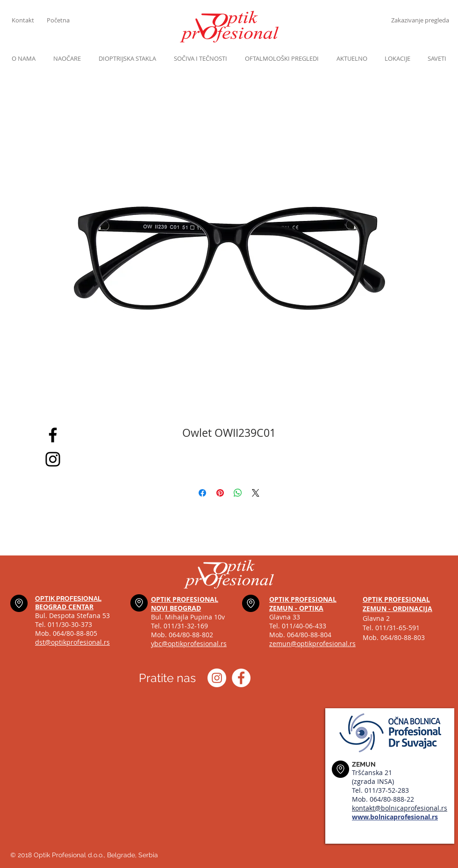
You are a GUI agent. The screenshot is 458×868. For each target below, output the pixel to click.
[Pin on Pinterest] (220, 493)
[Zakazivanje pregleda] (420, 20)
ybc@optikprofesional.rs (189, 644)
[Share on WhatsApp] (238, 493)
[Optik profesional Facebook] (241, 678)
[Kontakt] (29, 20)
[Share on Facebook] (202, 493)
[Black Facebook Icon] (53, 435)
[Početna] (64, 20)
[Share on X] (256, 493)
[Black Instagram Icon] (53, 459)
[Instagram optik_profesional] (217, 678)
